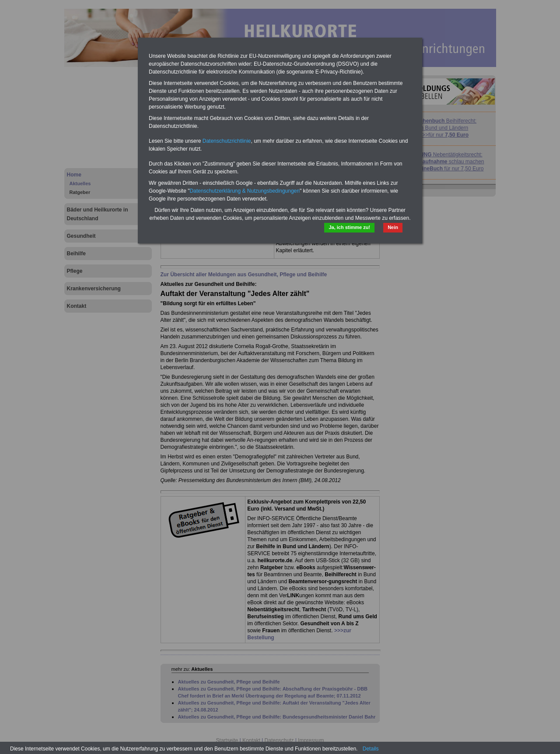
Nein (393, 227)
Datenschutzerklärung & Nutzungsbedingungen (245, 191)
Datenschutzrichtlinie (227, 141)
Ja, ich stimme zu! (349, 227)
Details (371, 749)
